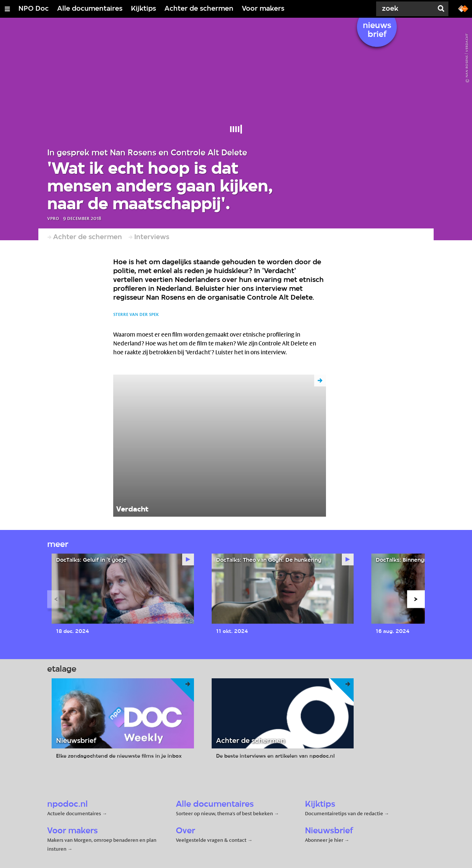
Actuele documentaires (74, 813)
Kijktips (143, 9)
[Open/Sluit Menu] (7, 9)
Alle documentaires (90, 9)
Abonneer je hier (325, 840)
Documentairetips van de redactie (344, 813)
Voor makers (263, 9)
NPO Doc (34, 9)
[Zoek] (406, 9)
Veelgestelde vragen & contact (211, 840)
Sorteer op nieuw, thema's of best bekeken (224, 813)
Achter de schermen (199, 9)
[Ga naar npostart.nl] (463, 8)
